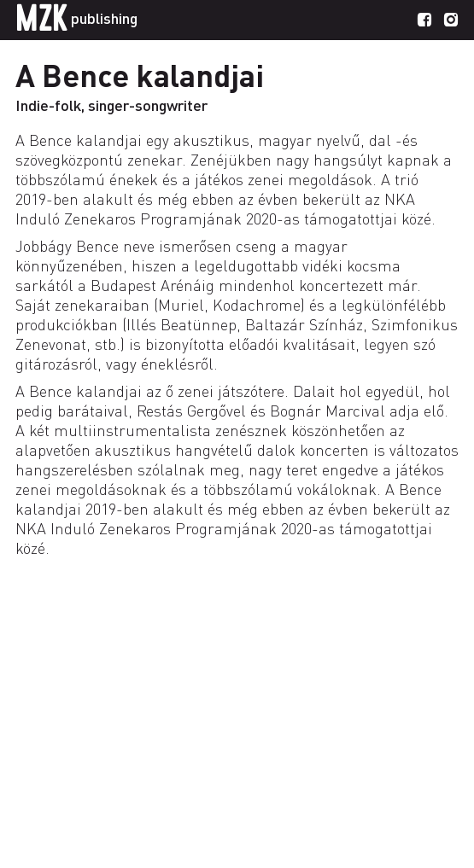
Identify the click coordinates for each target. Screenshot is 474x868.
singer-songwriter (148, 105)
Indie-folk (48, 105)
